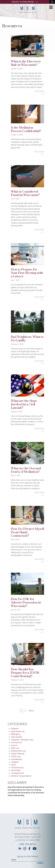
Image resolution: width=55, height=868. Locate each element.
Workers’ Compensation (21, 776)
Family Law (16, 756)
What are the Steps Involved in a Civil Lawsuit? (24, 404)
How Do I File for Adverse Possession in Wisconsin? (26, 603)
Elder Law (15, 748)
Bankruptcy (16, 734)
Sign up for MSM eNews (27, 856)
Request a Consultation (25, 2)
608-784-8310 (27, 844)
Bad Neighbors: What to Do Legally (27, 339)
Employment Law (18, 751)
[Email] (27, 860)
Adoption (15, 729)
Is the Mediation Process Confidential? (26, 129)
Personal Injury (17, 768)
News (13, 765)
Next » (31, 711)
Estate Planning (18, 754)
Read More (39, 91)
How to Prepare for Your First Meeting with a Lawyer (27, 273)
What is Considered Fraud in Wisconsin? (25, 193)
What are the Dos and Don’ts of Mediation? (26, 470)
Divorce (14, 745)
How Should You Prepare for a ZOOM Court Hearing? (25, 673)
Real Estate (16, 770)
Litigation (15, 762)
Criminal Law (16, 742)
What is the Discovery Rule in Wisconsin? (26, 63)
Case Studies (17, 737)
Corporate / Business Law (22, 740)
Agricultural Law (18, 731)
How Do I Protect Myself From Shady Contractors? (27, 532)
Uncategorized (17, 773)
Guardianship (16, 759)
